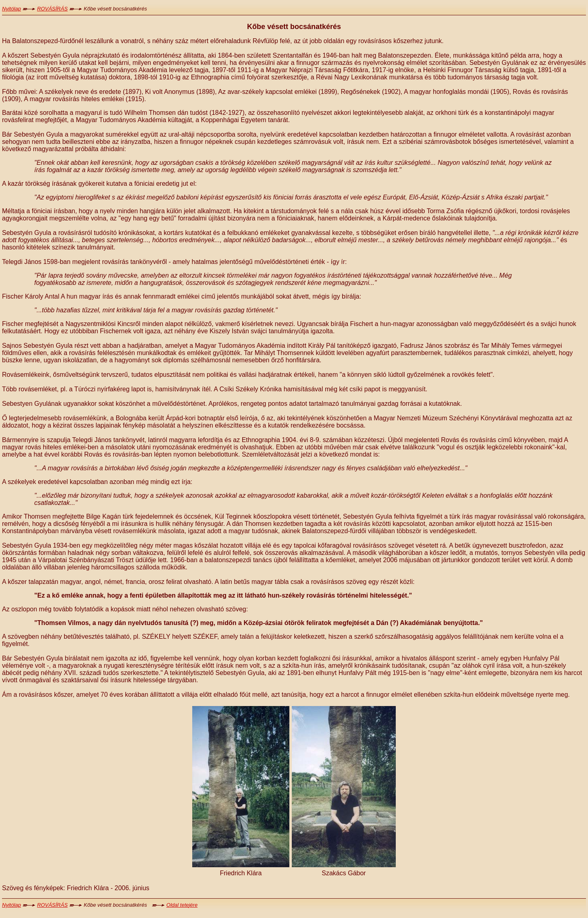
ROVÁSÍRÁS (52, 9)
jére (193, 905)
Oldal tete (178, 905)
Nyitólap (11, 9)
